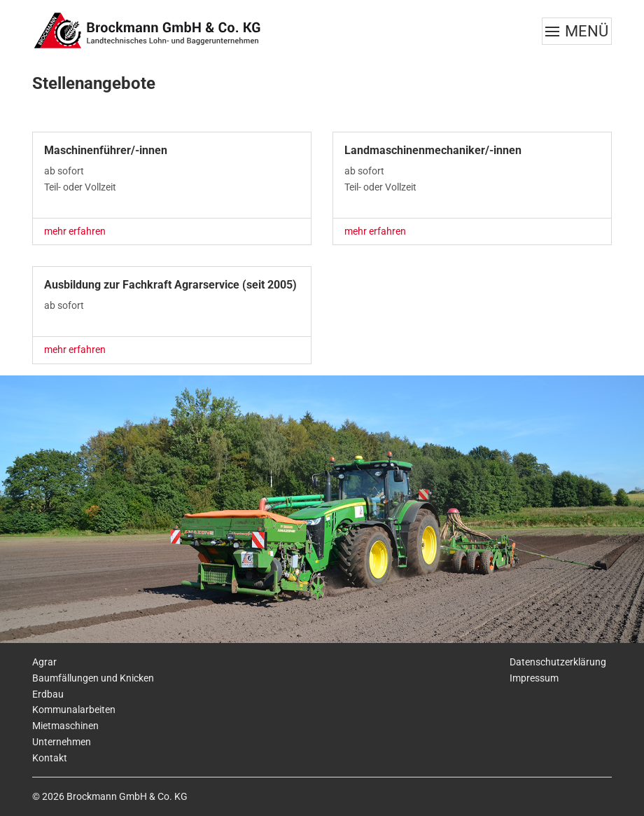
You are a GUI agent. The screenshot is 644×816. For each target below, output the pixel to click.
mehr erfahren (75, 231)
